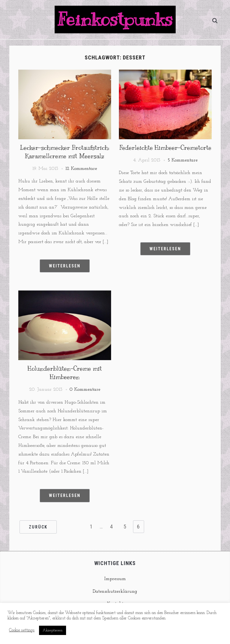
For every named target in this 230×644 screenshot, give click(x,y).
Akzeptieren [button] (53, 630)
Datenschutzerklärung (115, 591)
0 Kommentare (85, 390)
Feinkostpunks (115, 20)
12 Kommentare (81, 169)
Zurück (38, 527)
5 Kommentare (183, 160)
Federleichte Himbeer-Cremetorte (165, 148)
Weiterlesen (65, 266)
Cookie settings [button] (22, 630)
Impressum (115, 579)
